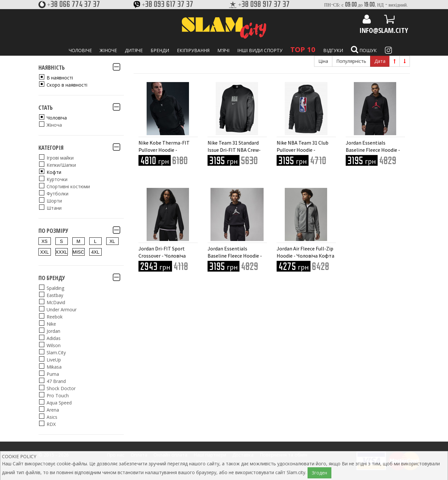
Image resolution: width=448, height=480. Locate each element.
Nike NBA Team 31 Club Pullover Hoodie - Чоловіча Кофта (303, 150)
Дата (380, 61)
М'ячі (223, 50)
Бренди (160, 50)
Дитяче (134, 50)
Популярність (351, 61)
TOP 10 (303, 49)
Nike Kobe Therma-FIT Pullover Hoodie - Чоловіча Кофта (164, 150)
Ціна (323, 61)
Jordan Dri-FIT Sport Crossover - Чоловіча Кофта (162, 256)
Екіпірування (193, 50)
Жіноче (108, 50)
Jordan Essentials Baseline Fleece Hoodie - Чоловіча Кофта (373, 150)
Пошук (364, 49)
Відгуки (333, 50)
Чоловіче (80, 50)
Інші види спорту (260, 50)
